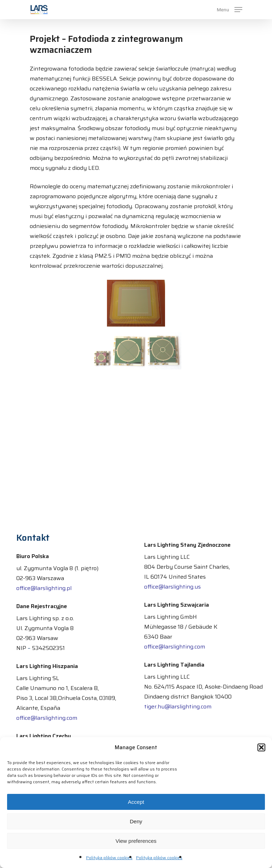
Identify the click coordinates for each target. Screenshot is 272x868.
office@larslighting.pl (44, 588)
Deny (136, 821)
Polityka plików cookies (109, 858)
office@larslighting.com (47, 718)
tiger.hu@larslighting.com (178, 706)
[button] (261, 747)
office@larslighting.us (172, 587)
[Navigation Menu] (229, 9)
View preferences (136, 841)
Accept (136, 802)
